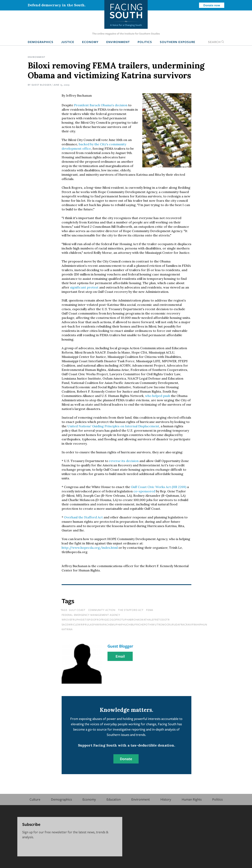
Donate (126, 759)
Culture (35, 799)
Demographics (41, 42)
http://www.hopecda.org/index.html (90, 548)
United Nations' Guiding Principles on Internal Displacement (113, 426)
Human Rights (192, 799)
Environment (118, 42)
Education (114, 799)
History (166, 799)
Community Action (102, 610)
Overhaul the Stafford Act (83, 517)
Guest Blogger (41, 85)
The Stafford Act (131, 610)
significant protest (84, 287)
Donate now (212, 5)
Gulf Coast (77, 610)
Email (120, 656)
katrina (67, 629)
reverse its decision (124, 461)
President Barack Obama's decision (101, 105)
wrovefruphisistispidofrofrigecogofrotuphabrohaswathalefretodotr (116, 620)
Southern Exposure (178, 42)
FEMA (150, 610)
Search (216, 42)
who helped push (158, 396)
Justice (68, 42)
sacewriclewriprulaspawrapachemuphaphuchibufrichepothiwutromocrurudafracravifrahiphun (134, 624)
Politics (145, 42)
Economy (90, 42)
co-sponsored (144, 491)
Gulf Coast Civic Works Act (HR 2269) (159, 487)
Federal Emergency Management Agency (91, 615)
